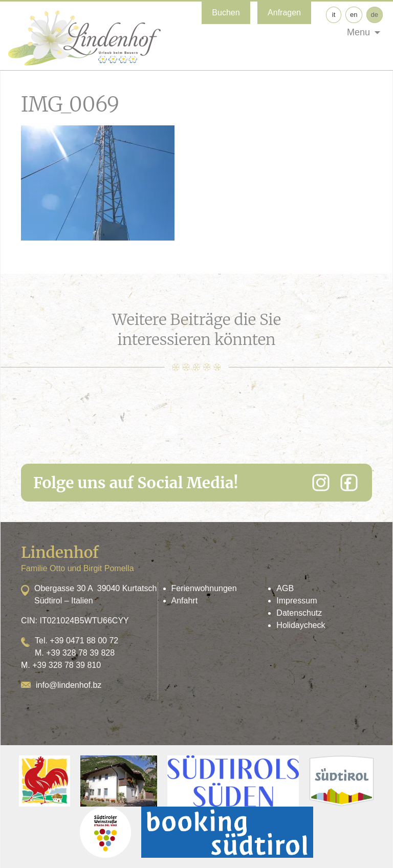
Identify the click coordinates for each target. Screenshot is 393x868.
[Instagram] (321, 483)
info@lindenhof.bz (69, 685)
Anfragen (284, 13)
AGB (285, 588)
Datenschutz (299, 613)
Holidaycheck (301, 625)
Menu (358, 32)
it (334, 15)
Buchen (226, 13)
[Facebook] (349, 483)
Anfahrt (185, 601)
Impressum (297, 601)
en (354, 15)
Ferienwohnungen (204, 588)
